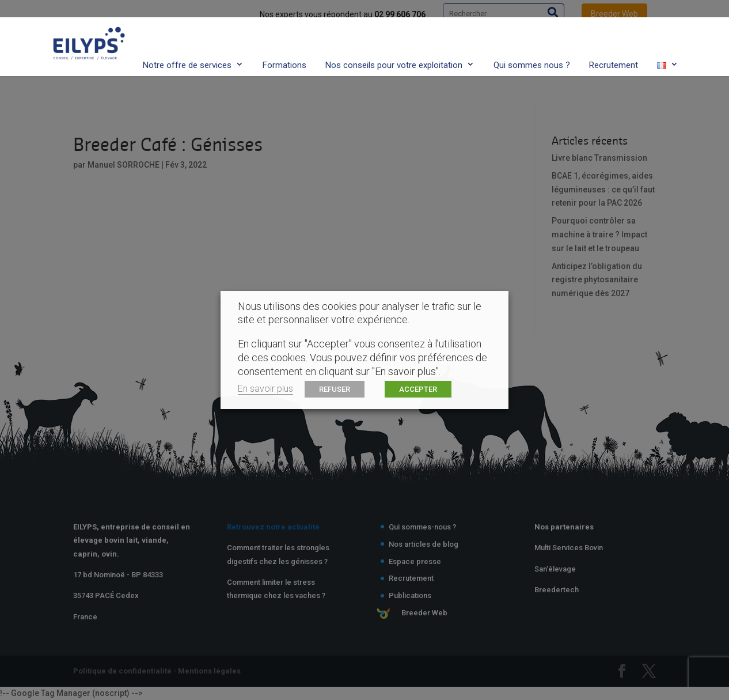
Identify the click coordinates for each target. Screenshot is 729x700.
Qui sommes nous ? (532, 42)
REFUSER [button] (335, 389)
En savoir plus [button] (265, 389)
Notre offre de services (187, 42)
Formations (284, 42)
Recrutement (614, 42)
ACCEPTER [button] (418, 389)
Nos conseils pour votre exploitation (394, 42)
